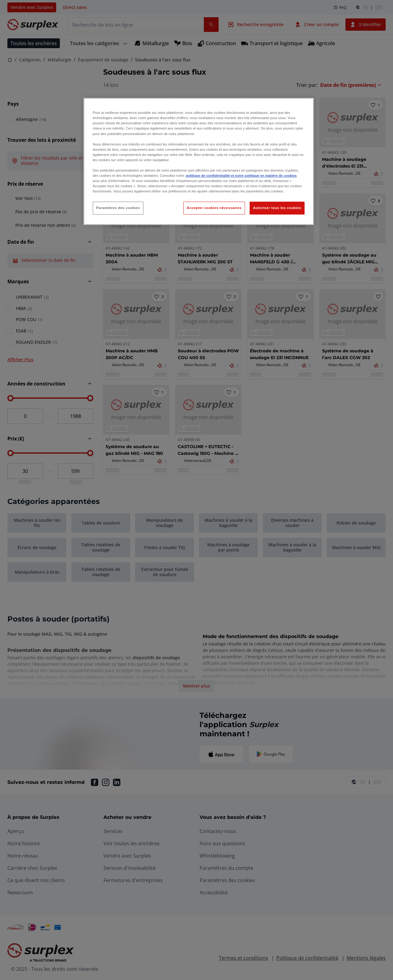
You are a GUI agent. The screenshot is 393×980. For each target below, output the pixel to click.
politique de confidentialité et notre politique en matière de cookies (241, 176)
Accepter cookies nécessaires (214, 208)
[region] (199, 161)
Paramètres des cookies (118, 208)
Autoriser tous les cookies (277, 208)
